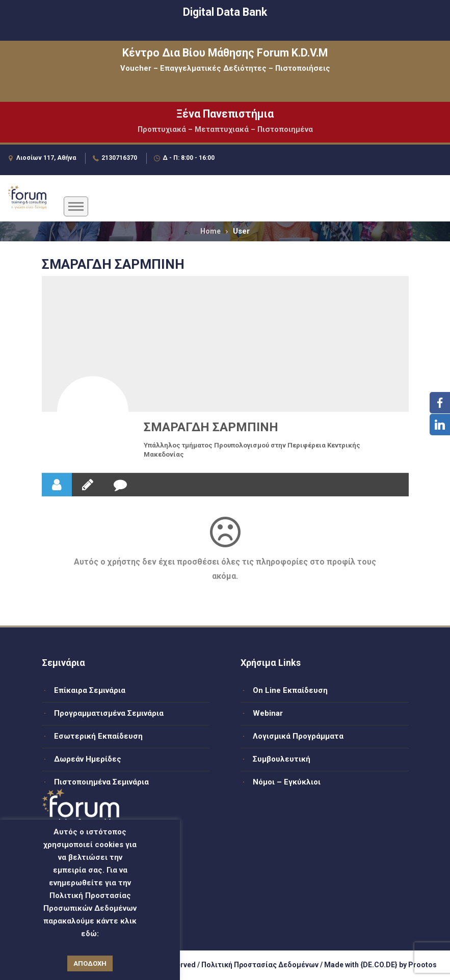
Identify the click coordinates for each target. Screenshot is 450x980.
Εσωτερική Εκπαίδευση (98, 736)
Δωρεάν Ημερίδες (88, 759)
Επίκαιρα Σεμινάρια (90, 690)
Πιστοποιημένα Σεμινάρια (101, 782)
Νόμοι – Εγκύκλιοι (287, 782)
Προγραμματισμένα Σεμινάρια (109, 713)
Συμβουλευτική (282, 759)
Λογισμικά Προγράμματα (298, 736)
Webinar (268, 713)
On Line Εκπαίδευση (290, 690)
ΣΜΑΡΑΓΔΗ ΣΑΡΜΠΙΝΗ (211, 427)
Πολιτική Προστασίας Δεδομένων (260, 965)
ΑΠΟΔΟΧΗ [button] (90, 963)
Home (210, 231)
